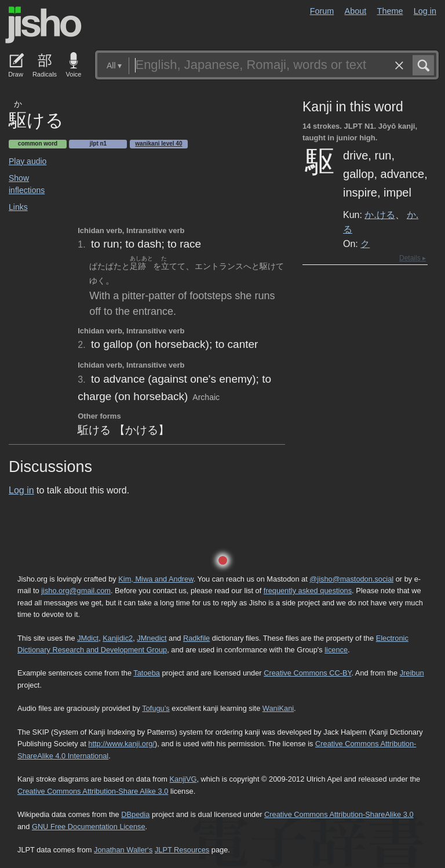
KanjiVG (183, 779)
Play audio (28, 161)
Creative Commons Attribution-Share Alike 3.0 (93, 791)
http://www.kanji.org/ (121, 744)
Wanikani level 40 (158, 144)
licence (336, 650)
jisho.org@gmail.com (76, 591)
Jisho (43, 25)
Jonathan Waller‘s (123, 850)
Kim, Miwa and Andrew (156, 579)
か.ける (380, 215)
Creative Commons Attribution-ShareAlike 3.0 (339, 814)
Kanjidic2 (118, 638)
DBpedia (135, 814)
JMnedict (152, 638)
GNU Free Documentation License (89, 827)
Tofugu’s (156, 708)
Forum (322, 11)
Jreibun (412, 673)
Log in (425, 11)
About (356, 11)
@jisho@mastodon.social (351, 579)
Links (18, 207)
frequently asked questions (308, 591)
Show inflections (27, 184)
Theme (390, 11)
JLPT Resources (182, 850)
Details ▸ (413, 258)
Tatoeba (147, 673)
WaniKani (278, 708)
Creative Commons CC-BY (307, 673)
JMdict (88, 638)
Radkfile (196, 638)
